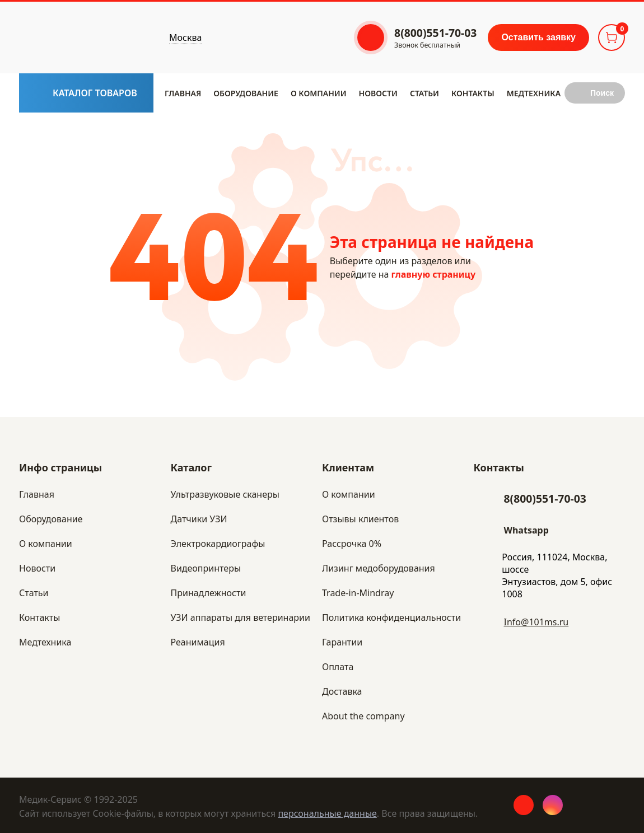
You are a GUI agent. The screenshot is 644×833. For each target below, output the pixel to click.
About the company (363, 716)
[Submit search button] (595, 93)
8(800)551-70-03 (545, 499)
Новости (378, 93)
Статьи (424, 93)
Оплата (338, 667)
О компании (349, 494)
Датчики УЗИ (199, 519)
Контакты (473, 93)
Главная (183, 93)
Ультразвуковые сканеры (225, 494)
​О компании (319, 93)
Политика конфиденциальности (391, 617)
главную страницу (434, 274)
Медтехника (534, 93)
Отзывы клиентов (360, 519)
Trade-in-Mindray (358, 593)
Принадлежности (209, 593)
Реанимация (198, 642)
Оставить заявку (538, 37)
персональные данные (327, 813)
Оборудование (246, 93)
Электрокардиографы (218, 544)
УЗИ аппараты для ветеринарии (241, 617)
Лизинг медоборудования (379, 568)
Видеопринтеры (206, 568)
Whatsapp (526, 530)
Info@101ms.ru (536, 622)
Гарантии (342, 642)
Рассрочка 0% (352, 544)
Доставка (342, 691)
